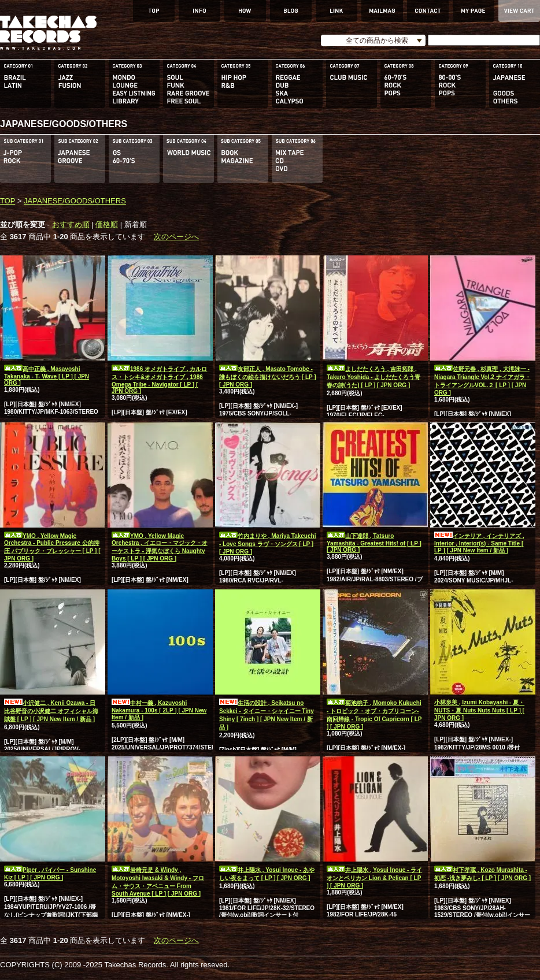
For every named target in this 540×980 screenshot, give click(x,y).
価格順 (107, 224)
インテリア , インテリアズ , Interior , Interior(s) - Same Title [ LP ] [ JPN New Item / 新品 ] (479, 543)
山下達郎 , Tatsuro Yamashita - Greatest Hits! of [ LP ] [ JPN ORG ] (374, 543)
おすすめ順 (71, 224)
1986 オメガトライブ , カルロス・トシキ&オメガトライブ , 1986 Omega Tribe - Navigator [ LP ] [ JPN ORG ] (159, 380)
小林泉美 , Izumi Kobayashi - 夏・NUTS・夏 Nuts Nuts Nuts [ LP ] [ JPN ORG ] (479, 710)
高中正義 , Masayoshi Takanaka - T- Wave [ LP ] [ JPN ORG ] (47, 376)
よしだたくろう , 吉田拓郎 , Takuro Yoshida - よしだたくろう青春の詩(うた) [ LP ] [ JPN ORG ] (373, 377)
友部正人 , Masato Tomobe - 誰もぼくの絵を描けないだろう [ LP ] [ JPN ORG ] (268, 377)
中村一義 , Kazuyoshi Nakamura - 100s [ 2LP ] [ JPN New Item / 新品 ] (159, 710)
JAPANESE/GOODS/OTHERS (75, 201)
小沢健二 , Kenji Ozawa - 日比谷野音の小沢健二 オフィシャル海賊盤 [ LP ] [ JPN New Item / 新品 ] (51, 711)
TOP (8, 201)
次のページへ (176, 237)
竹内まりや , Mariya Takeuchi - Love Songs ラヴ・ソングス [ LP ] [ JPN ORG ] (267, 544)
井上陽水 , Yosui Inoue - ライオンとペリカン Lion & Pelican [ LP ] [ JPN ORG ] (374, 878)
